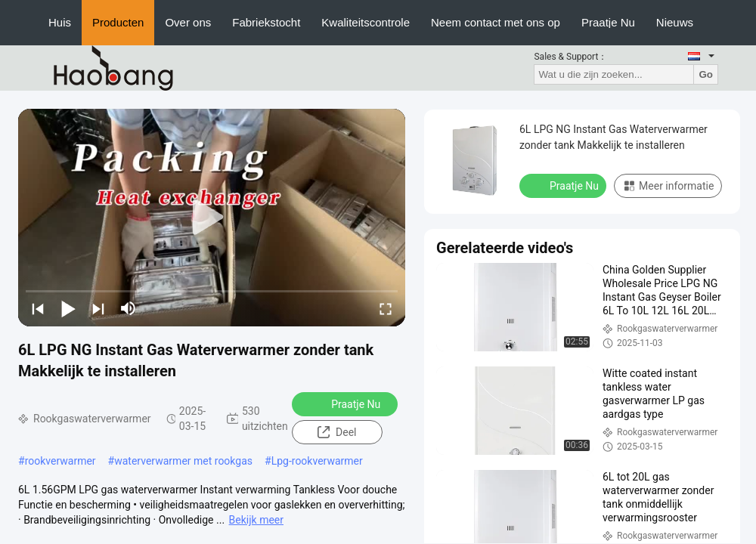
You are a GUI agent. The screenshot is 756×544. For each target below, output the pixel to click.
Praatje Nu (608, 22)
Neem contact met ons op (496, 22)
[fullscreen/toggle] (386, 308)
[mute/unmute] (129, 308)
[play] (212, 218)
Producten (118, 22)
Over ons (188, 22)
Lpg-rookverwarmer (317, 461)
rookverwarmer (60, 461)
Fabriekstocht (266, 22)
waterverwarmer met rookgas (183, 461)
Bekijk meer (256, 520)
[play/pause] (68, 308)
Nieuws (675, 22)
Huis (60, 22)
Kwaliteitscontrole (366, 22)
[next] (98, 308)
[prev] (38, 308)
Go (706, 74)
